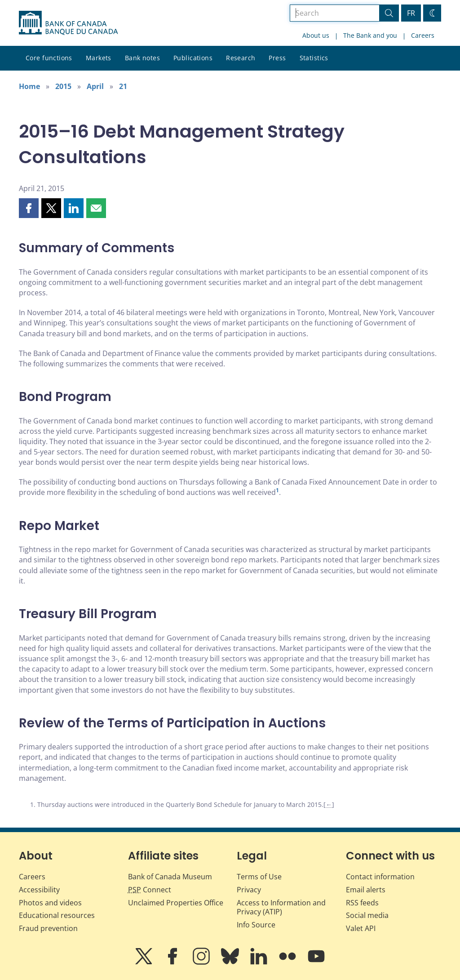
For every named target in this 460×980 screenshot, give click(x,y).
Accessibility (39, 890)
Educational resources (57, 915)
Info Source (256, 925)
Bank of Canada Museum (170, 877)
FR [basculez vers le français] (411, 13)
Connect (150, 890)
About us (316, 35)
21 (123, 86)
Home (29, 86)
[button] (29, 208)
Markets (99, 58)
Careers (423, 35)
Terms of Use (259, 877)
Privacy (249, 890)
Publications (193, 58)
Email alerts (366, 890)
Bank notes (142, 58)
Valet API (361, 928)
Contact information (380, 877)
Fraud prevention (48, 928)
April (95, 86)
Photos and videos (50, 903)
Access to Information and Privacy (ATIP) (281, 907)
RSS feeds (362, 903)
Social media (367, 915)
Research (241, 58)
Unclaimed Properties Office (176, 903)
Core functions (49, 58)
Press (277, 58)
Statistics (314, 58)
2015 (63, 86)
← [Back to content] (329, 804)
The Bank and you (370, 35)
